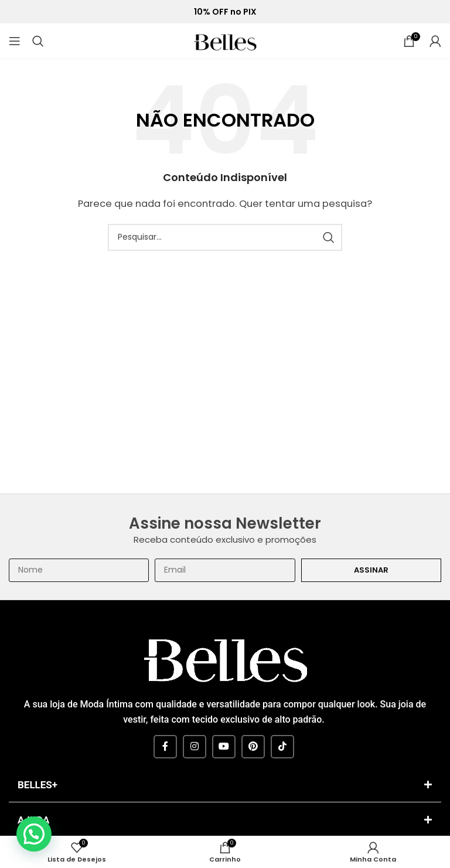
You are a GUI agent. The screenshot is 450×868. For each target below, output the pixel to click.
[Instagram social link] (195, 747)
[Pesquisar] (38, 41)
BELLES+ (37, 785)
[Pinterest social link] (253, 747)
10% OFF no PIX (225, 12)
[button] (225, 786)
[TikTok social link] (282, 747)
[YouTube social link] (224, 747)
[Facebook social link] (165, 747)
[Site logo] (225, 40)
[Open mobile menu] (15, 41)
